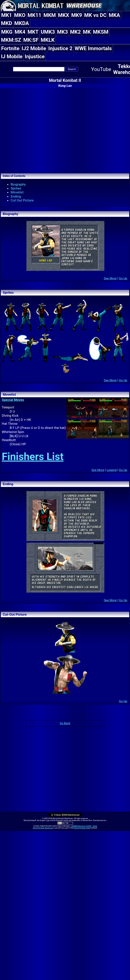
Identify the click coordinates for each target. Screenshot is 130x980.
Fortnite (10, 48)
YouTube (101, 69)
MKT (33, 32)
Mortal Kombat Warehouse (43, 828)
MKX (64, 15)
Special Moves (13, 400)
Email (95, 826)
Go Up (123, 278)
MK (87, 32)
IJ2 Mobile (34, 48)
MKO (20, 15)
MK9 (77, 15)
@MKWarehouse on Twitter (81, 826)
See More (110, 278)
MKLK (48, 40)
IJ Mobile (12, 56)
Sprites (16, 188)
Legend (112, 470)
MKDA (22, 23)
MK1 (7, 15)
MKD (7, 23)
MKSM (101, 32)
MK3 (62, 32)
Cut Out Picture (22, 200)
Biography (18, 184)
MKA (114, 15)
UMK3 (48, 32)
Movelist (17, 192)
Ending (16, 196)
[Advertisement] (37, 130)
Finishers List (33, 457)
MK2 (75, 32)
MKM (50, 15)
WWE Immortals (93, 48)
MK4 (20, 32)
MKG (7, 32)
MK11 (35, 15)
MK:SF (31, 40)
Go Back (65, 723)
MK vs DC (95, 15)
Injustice (35, 56)
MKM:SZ (11, 40)
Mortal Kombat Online (82, 828)
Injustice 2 (60, 48)
